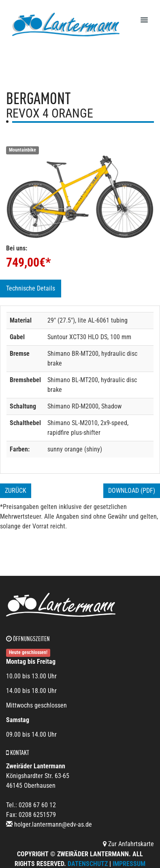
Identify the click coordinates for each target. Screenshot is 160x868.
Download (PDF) (132, 491)
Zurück (16, 491)
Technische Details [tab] (31, 288)
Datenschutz (88, 864)
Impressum (129, 864)
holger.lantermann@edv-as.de (53, 824)
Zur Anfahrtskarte (128, 844)
